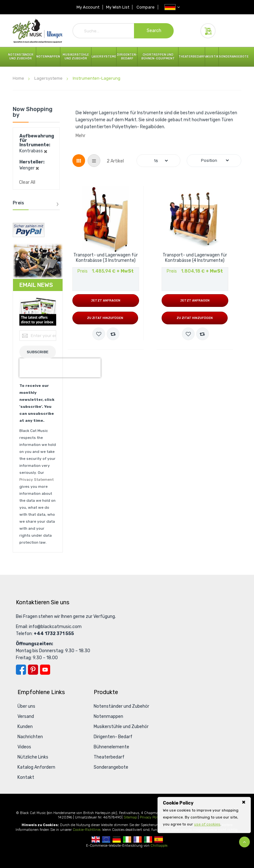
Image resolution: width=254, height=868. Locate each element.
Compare (146, 7)
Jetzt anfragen (106, 301)
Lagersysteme (104, 56)
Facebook (21, 670)
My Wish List (118, 7)
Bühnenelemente (111, 747)
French (138, 839)
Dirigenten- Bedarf (127, 56)
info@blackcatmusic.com (55, 627)
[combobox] (123, 31)
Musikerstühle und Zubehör (76, 56)
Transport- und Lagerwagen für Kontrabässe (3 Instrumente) (106, 258)
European (106, 839)
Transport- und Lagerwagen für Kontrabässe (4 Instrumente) (195, 258)
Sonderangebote (234, 56)
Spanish (159, 839)
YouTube (45, 670)
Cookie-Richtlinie (87, 830)
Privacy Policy (151, 817)
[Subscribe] (38, 352)
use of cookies (207, 824)
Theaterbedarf (192, 56)
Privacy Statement (37, 480)
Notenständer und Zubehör (21, 56)
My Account (88, 7)
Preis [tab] (18, 203)
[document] (204, 814)
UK (96, 839)
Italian (148, 839)
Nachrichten (30, 737)
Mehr (80, 136)
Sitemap (130, 817)
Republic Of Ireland (127, 839)
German (117, 839)
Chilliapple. (159, 846)
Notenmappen (48, 56)
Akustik (212, 56)
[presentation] (60, 368)
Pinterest (33, 670)
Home (19, 78)
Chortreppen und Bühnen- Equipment (158, 56)
